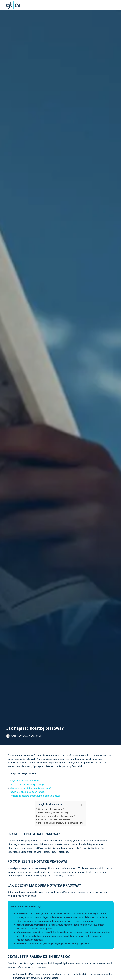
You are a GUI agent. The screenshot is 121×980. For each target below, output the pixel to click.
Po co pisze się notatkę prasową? (27, 785)
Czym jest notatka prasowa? (25, 781)
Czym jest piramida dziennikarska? (28, 792)
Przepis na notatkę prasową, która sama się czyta (35, 796)
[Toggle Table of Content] (80, 805)
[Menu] (114, 5)
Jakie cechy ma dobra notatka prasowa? (31, 788)
